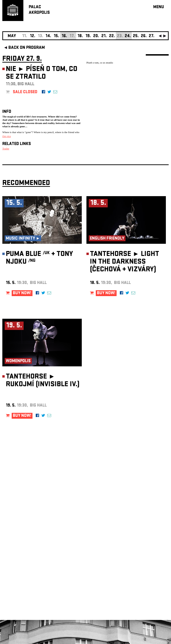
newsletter (139, 526)
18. (80, 36)
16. (64, 36)
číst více (7, 136)
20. (96, 36)
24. (128, 36)
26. (144, 36)
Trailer (6, 149)
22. (112, 36)
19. (88, 36)
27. (152, 36)
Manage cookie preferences (20, 581)
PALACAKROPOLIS (39, 10)
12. (33, 36)
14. (48, 36)
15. (56, 36)
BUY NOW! (22, 293)
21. (104, 36)
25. (136, 36)
